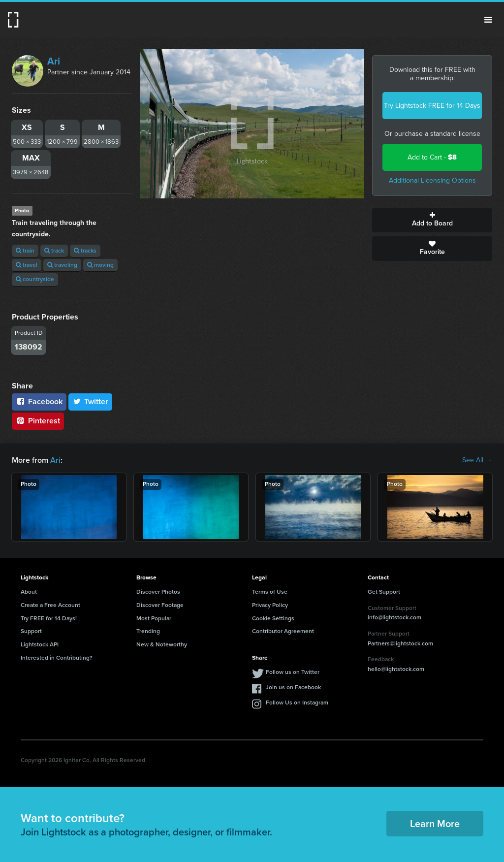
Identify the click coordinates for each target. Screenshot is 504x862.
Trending (148, 631)
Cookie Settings (273, 618)
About (29, 592)
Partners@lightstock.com (400, 643)
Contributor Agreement (283, 631)
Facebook (39, 401)
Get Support (384, 592)
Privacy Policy (270, 605)
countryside (35, 279)
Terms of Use (270, 592)
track (54, 251)
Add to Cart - (432, 157)
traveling (62, 265)
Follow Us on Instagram (297, 702)
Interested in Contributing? (57, 658)
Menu (488, 20)
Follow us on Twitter (293, 672)
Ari (54, 61)
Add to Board (432, 220)
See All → (477, 460)
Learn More (435, 824)
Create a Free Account (50, 605)
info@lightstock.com (394, 617)
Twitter (91, 401)
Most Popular (154, 618)
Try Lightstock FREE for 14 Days (432, 106)
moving (100, 265)
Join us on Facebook (293, 687)
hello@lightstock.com (396, 669)
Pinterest (38, 421)
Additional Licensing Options (432, 180)
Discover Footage (160, 605)
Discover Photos (158, 592)
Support (31, 631)
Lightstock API (40, 644)
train (25, 251)
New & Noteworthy (162, 644)
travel (27, 265)
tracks (85, 251)
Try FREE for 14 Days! (49, 618)
